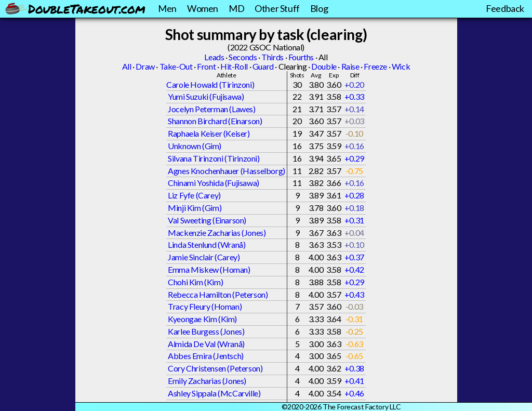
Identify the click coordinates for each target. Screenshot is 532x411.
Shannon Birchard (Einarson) (215, 121)
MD (236, 8)
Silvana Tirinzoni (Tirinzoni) (214, 158)
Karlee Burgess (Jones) (206, 331)
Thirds (272, 57)
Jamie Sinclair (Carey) (204, 257)
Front (206, 66)
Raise (350, 66)
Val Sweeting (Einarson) (207, 220)
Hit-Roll (234, 66)
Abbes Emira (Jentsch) (206, 356)
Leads (214, 57)
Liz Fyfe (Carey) (194, 195)
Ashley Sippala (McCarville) (214, 393)
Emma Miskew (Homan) (209, 269)
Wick (401, 66)
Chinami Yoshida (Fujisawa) (214, 183)
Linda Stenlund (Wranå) (207, 244)
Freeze (375, 66)
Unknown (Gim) (195, 146)
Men (167, 8)
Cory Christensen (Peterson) (215, 368)
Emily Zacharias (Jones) (207, 381)
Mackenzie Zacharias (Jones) (217, 233)
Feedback (505, 8)
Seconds (243, 57)
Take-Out (176, 66)
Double (324, 66)
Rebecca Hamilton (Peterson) (218, 294)
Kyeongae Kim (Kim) (202, 319)
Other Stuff (277, 8)
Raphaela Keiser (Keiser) (209, 133)
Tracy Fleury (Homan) (205, 306)
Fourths (301, 57)
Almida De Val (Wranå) (206, 344)
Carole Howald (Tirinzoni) (210, 84)
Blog (319, 8)
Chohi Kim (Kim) (195, 282)
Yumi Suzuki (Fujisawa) (206, 96)
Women (203, 8)
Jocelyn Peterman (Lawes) (211, 109)
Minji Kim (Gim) (195, 208)
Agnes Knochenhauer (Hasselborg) (227, 171)
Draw (145, 66)
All (127, 66)
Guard (263, 66)
